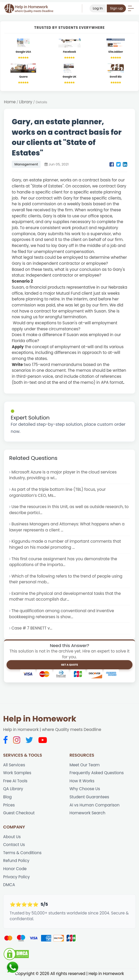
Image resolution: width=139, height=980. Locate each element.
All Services (14, 765)
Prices (9, 806)
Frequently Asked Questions (97, 774)
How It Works (82, 782)
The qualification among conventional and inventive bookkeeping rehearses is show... (62, 614)
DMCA (9, 886)
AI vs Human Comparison (95, 806)
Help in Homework (40, 720)
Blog (7, 798)
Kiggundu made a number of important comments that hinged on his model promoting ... (65, 545)
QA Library (13, 790)
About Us (12, 838)
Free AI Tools (15, 782)
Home (10, 102)
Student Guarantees (90, 798)
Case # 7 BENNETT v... (32, 629)
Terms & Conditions (22, 854)
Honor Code (15, 870)
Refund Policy (16, 862)
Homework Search (88, 814)
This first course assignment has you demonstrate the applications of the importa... (63, 562)
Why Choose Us (85, 790)
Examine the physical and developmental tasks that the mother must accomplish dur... (65, 597)
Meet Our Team (85, 765)
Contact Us (14, 846)
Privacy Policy (16, 878)
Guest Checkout (19, 814)
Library (26, 102)
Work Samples (17, 774)
